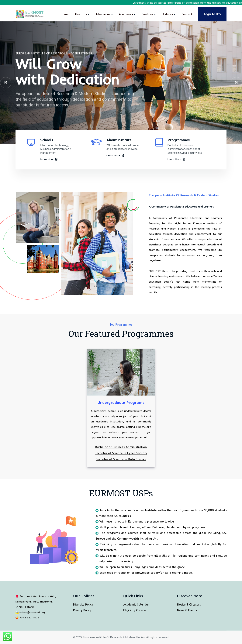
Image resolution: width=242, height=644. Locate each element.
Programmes (179, 140)
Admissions (103, 14)
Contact (187, 14)
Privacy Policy (82, 610)
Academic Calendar (136, 604)
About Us (81, 14)
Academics (126, 14)
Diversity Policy (83, 604)
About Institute (119, 140)
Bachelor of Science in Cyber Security (121, 453)
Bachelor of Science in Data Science (121, 459)
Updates (167, 14)
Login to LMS (212, 14)
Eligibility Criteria (135, 610)
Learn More (49, 159)
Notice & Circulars (189, 604)
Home (65, 14)
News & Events (187, 610)
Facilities (147, 14)
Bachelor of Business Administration (121, 447)
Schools (47, 140)
